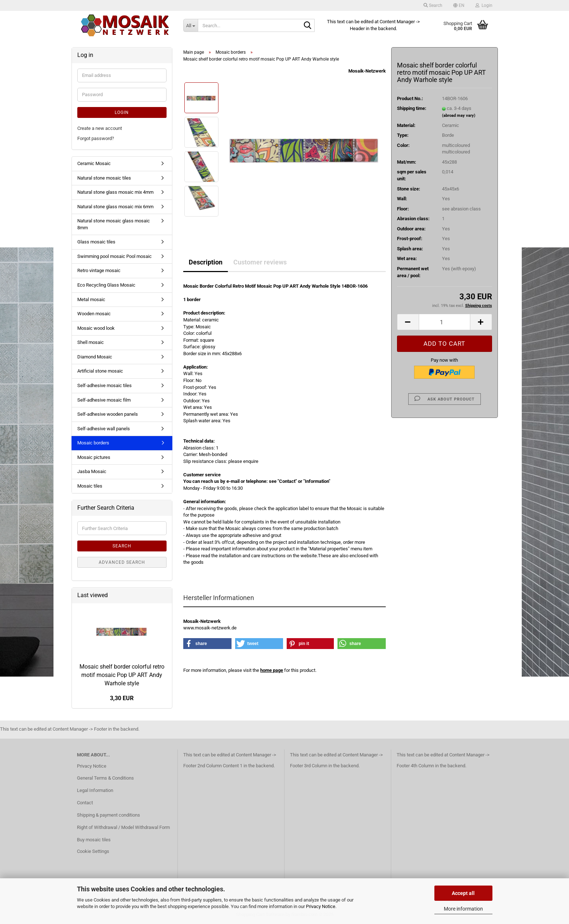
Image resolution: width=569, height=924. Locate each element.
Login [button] (484, 5)
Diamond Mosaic (95, 357)
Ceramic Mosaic (94, 163)
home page (272, 670)
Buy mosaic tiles (94, 840)
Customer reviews (260, 262)
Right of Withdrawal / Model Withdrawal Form (123, 827)
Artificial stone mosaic (100, 371)
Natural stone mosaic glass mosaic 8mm (114, 224)
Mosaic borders (93, 443)
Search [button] (433, 5)
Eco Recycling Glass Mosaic (106, 285)
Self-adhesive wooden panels (108, 414)
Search (122, 546)
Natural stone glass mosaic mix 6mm (115, 207)
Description (206, 262)
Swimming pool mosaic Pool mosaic (114, 256)
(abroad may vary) (459, 116)
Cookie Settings (93, 851)
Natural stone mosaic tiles (104, 178)
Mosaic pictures (94, 457)
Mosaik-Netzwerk (367, 71)
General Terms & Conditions (105, 778)
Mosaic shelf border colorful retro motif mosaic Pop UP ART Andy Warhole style (122, 675)
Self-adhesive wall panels (104, 429)
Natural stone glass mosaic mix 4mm (115, 192)
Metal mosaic (91, 299)
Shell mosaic (91, 342)
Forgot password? (96, 138)
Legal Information (95, 790)
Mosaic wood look (96, 328)
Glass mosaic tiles (96, 242)
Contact (85, 803)
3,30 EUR (122, 698)
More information (463, 909)
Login (122, 112)
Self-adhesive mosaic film (104, 400)
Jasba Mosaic (92, 471)
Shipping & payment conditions (109, 815)
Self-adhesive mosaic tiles (105, 385)
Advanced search (122, 562)
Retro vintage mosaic (99, 270)
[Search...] (191, 25)
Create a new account (100, 128)
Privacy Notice (321, 906)
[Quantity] (445, 322)
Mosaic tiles (90, 486)
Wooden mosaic (94, 314)
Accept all (463, 893)
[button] (459, 5)
